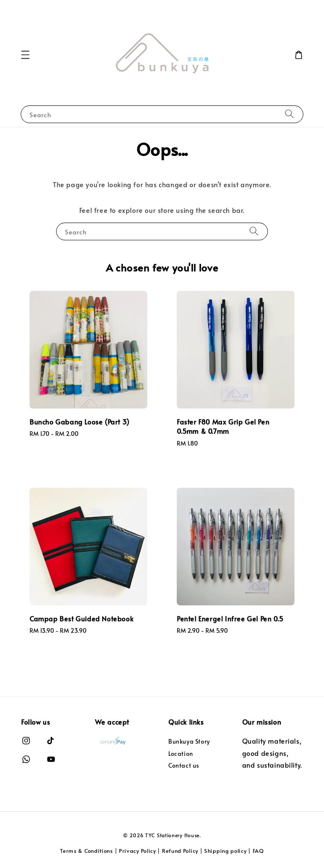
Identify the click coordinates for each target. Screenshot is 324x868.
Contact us (184, 765)
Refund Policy (180, 851)
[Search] (289, 114)
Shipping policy (225, 851)
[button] (25, 55)
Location (181, 754)
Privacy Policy (138, 851)
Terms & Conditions (86, 851)
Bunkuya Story (189, 742)
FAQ (258, 851)
